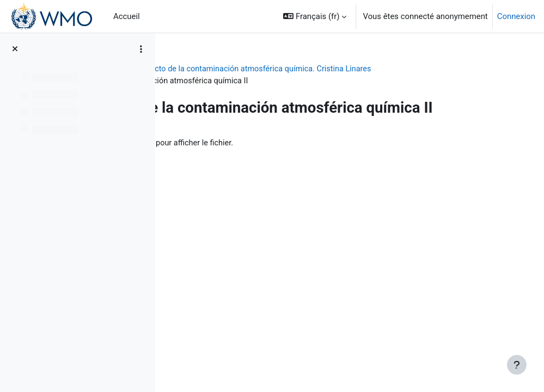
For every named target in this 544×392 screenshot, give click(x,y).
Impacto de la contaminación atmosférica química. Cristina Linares (382, 69)
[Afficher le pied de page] (517, 365)
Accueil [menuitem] (127, 16)
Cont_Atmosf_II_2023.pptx (275, 152)
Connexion (516, 16)
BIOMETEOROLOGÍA (213, 69)
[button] (315, 16)
